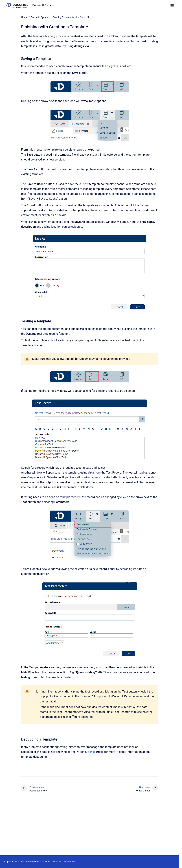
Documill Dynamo (44, 5)
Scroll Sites (44, 862)
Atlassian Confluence (63, 862)
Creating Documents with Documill (71, 17)
